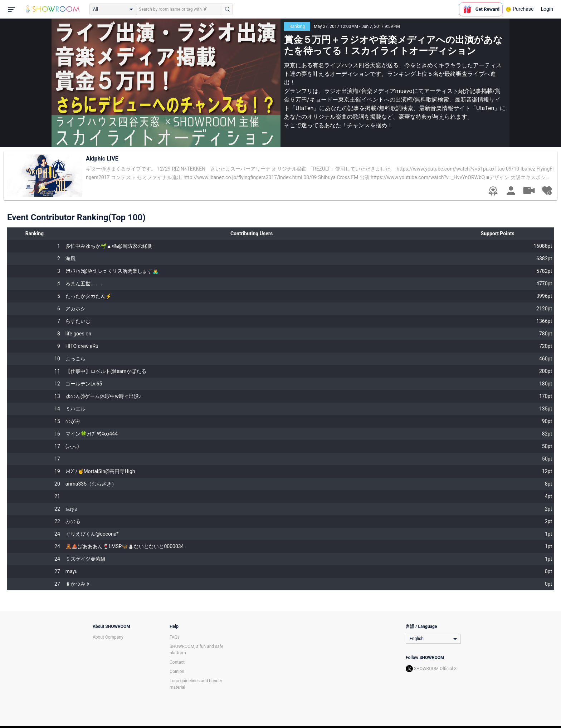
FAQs (175, 637)
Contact (177, 662)
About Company (108, 637)
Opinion (177, 672)
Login (547, 9)
